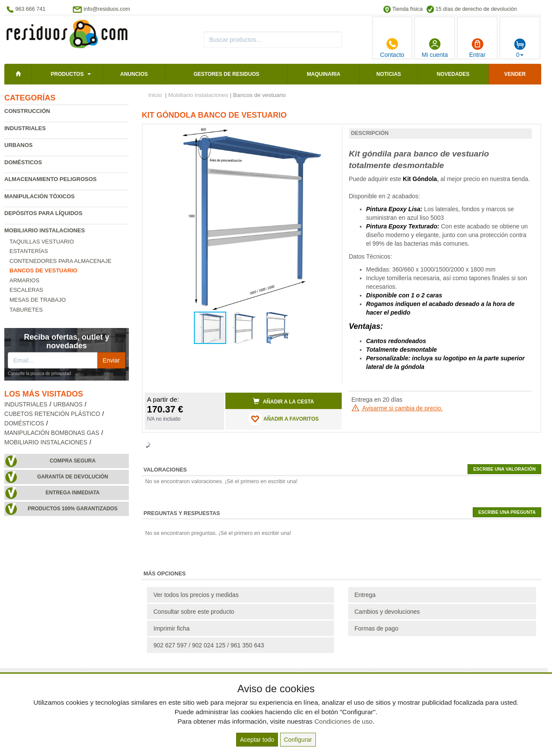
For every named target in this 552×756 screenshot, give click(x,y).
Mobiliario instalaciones (45, 230)
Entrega (365, 595)
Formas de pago (377, 628)
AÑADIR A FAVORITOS (283, 419)
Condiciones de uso (343, 721)
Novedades (453, 74)
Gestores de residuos (226, 74)
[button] (327, 134)
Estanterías (29, 251)
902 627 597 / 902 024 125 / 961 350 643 (209, 645)
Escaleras (26, 290)
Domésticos (23, 162)
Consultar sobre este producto (194, 612)
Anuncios (134, 74)
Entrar (477, 48)
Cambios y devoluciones (387, 612)
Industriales (25, 128)
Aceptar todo (257, 740)
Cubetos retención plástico (52, 414)
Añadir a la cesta (284, 401)
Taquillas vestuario (42, 242)
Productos (67, 74)
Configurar (298, 740)
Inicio (155, 95)
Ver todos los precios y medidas (196, 595)
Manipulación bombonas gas (52, 433)
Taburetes (26, 310)
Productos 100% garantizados (73, 509)
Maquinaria (324, 74)
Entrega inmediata (73, 493)
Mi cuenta (435, 48)
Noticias (388, 74)
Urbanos (19, 145)
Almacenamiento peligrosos (50, 179)
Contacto (392, 48)
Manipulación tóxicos (39, 196)
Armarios (24, 280)
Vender (515, 74)
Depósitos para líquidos (43, 213)
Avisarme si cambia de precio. (397, 408)
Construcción (27, 111)
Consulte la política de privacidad (39, 373)
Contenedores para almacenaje (61, 261)
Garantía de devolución (73, 477)
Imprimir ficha (172, 628)
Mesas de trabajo (38, 300)
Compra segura (73, 461)
